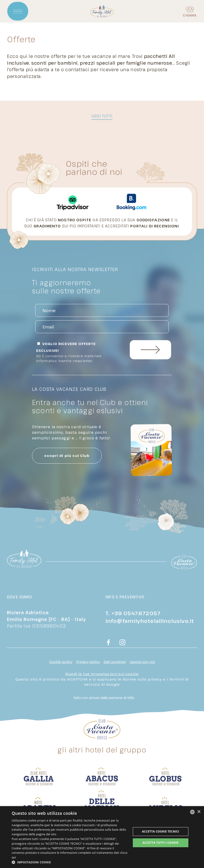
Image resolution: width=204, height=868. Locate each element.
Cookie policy (61, 662)
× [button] (199, 812)
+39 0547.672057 (136, 613)
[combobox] (192, 812)
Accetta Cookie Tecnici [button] (161, 831)
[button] (70, 862)
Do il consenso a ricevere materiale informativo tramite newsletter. (69, 358)
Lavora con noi (142, 662)
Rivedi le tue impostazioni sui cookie (102, 674)
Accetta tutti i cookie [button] (161, 843)
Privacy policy (88, 662)
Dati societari (115, 662)
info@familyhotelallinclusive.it (150, 621)
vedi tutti (102, 116)
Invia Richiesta (150, 350)
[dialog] (102, 837)
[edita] (130, 698)
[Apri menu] (18, 12)
